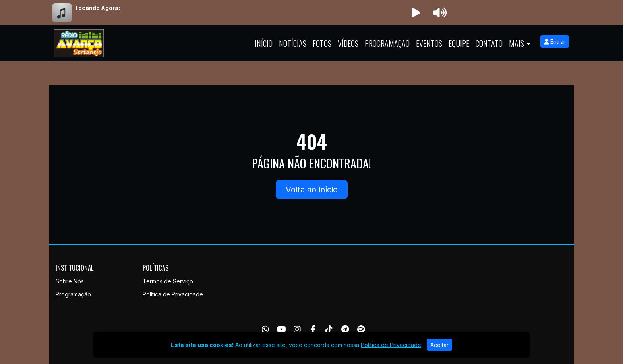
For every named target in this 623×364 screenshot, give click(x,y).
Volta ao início (312, 190)
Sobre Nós (70, 281)
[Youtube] (282, 329)
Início (264, 43)
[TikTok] (329, 329)
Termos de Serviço (168, 281)
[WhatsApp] (265, 329)
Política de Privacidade (173, 294)
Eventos (429, 43)
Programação (387, 43)
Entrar (555, 42)
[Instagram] (297, 329)
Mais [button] (517, 43)
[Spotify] (361, 329)
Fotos (322, 43)
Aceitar (439, 345)
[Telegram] (345, 329)
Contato (489, 43)
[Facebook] (313, 329)
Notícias (293, 43)
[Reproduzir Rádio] (416, 13)
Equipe (459, 43)
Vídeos (348, 43)
